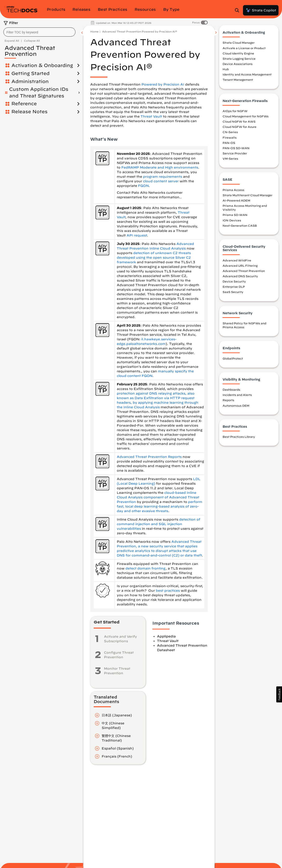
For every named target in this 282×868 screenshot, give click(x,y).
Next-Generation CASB (240, 226)
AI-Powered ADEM (236, 200)
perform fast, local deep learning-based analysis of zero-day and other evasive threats (160, 506)
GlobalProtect (233, 358)
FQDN (143, 186)
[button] (279, 694)
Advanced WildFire (237, 260)
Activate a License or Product (244, 48)
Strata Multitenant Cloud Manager (247, 195)
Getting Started (31, 73)
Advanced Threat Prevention (244, 271)
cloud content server (161, 181)
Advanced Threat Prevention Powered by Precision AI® (140, 31)
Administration (30, 81)
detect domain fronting (146, 568)
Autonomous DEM (236, 406)
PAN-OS (229, 143)
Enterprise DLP (234, 287)
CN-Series (230, 132)
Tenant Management (238, 80)
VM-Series (230, 159)
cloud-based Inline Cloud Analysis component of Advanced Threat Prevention (158, 497)
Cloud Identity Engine (238, 53)
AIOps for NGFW (235, 111)
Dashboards (231, 390)
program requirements (163, 177)
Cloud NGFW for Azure (239, 127)
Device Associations (238, 64)
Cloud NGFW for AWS (239, 121)
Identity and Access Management (247, 74)
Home (94, 31)
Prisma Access (233, 190)
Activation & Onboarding (42, 65)
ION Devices (232, 220)
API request (137, 235)
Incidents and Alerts (237, 395)
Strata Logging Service (239, 59)
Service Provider (235, 153)
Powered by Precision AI (163, 84)
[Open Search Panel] (238, 10)
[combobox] (39, 32)
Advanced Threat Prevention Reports (149, 457)
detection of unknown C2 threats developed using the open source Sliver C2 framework (154, 258)
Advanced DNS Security (240, 276)
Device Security (234, 281)
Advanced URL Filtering (240, 266)
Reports (228, 400)
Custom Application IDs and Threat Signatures (39, 92)
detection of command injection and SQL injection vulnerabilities (158, 524)
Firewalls (230, 137)
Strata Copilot (261, 10)
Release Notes (29, 112)
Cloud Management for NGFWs (246, 116)
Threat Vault (151, 116)
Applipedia (166, 636)
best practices (168, 591)
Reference (24, 103)
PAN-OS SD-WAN (236, 148)
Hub (226, 69)
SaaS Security (233, 292)
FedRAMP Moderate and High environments (160, 167)
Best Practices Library (239, 437)
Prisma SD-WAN (235, 215)
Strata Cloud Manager (239, 43)
